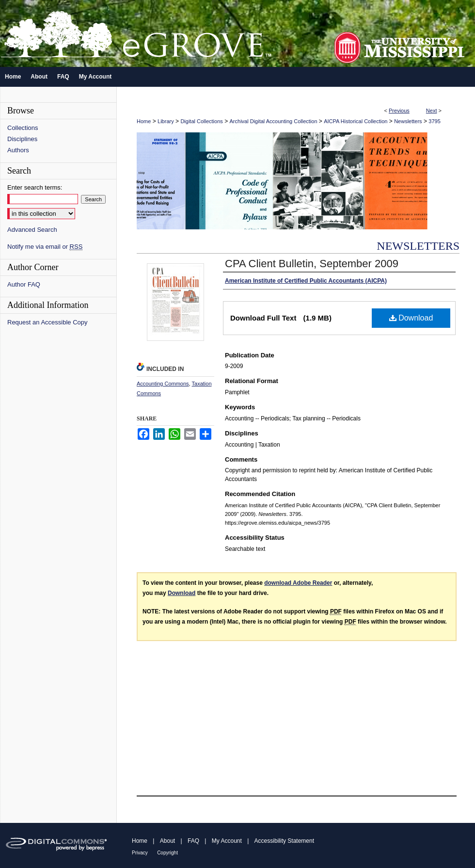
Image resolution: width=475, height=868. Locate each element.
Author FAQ (24, 284)
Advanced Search (32, 230)
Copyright (167, 853)
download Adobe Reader (298, 583)
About (167, 841)
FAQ (193, 841)
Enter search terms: (35, 187)
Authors (18, 150)
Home (144, 121)
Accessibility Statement (284, 841)
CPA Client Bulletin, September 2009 (312, 264)
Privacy (140, 853)
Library (166, 121)
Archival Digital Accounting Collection (274, 121)
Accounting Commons (163, 384)
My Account (227, 841)
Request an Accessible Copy (47, 322)
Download (411, 318)
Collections (23, 128)
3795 (434, 121)
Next (432, 111)
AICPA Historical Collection (356, 121)
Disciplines (22, 139)
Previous (399, 111)
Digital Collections (201, 121)
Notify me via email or (45, 247)
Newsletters (408, 121)
